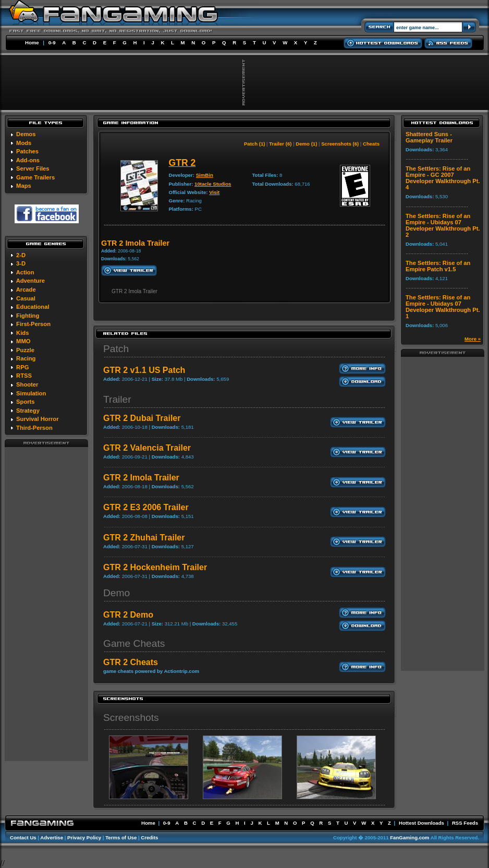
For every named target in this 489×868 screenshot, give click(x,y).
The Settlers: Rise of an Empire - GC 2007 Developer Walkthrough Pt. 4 (443, 178)
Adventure (30, 281)
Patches (27, 151)
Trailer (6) (280, 144)
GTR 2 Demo (128, 615)
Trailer (117, 399)
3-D (21, 263)
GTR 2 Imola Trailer (141, 478)
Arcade (26, 290)
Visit (214, 192)
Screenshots (131, 718)
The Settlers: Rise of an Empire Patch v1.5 (438, 266)
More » (473, 339)
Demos (26, 134)
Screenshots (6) (340, 144)
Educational (33, 307)
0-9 (52, 43)
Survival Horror (37, 419)
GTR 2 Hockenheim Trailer (155, 567)
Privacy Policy (84, 837)
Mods (24, 143)
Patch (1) (255, 144)
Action (25, 272)
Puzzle (25, 350)
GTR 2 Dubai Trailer (142, 418)
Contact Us (23, 837)
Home (32, 43)
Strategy (28, 411)
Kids (22, 333)
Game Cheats (134, 643)
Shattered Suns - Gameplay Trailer (429, 137)
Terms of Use (121, 837)
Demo (117, 593)
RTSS (24, 376)
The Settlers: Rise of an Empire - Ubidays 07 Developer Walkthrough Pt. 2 (443, 225)
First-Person (33, 324)
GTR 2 (182, 163)
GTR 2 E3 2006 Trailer (146, 507)
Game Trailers (35, 177)
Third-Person (34, 428)
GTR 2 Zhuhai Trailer (144, 538)
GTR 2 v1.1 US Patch (144, 370)
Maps (24, 186)
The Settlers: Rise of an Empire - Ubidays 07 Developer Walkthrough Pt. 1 (443, 307)
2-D (21, 255)
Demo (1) (306, 144)
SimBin (205, 175)
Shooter (27, 384)
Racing (26, 358)
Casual (26, 298)
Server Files (33, 168)
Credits (149, 837)
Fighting (28, 316)
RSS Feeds (465, 823)
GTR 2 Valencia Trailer (147, 448)
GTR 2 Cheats (131, 662)
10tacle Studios (213, 184)
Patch (116, 349)
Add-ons (28, 160)
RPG (22, 367)
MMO (23, 341)
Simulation (31, 393)
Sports (25, 402)
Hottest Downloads (421, 823)
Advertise (52, 837)
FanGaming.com (409, 837)
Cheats (371, 144)
